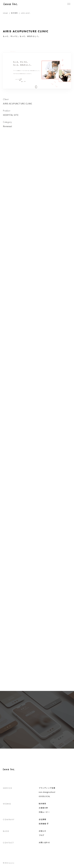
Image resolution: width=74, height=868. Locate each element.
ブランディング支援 (47, 788)
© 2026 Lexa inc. (9, 863)
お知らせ (42, 831)
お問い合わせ (44, 842)
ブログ (42, 835)
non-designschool (47, 792)
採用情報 (42, 824)
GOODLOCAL (45, 796)
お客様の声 (43, 808)
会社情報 (42, 819)
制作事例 (42, 804)
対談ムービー (44, 812)
